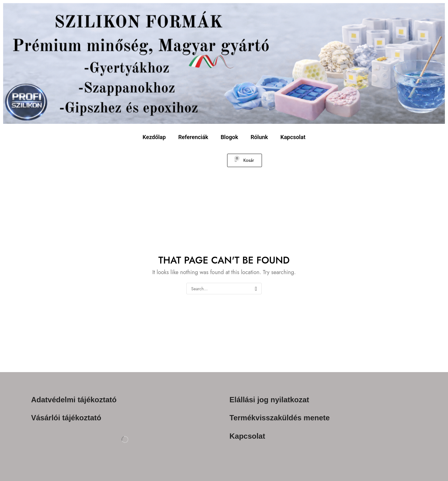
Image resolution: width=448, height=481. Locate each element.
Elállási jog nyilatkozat (269, 400)
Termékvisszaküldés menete (280, 418)
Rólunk (259, 137)
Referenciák (193, 137)
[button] (245, 160)
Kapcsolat (293, 137)
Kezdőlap (154, 137)
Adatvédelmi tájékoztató (74, 400)
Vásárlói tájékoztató (66, 418)
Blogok (229, 137)
